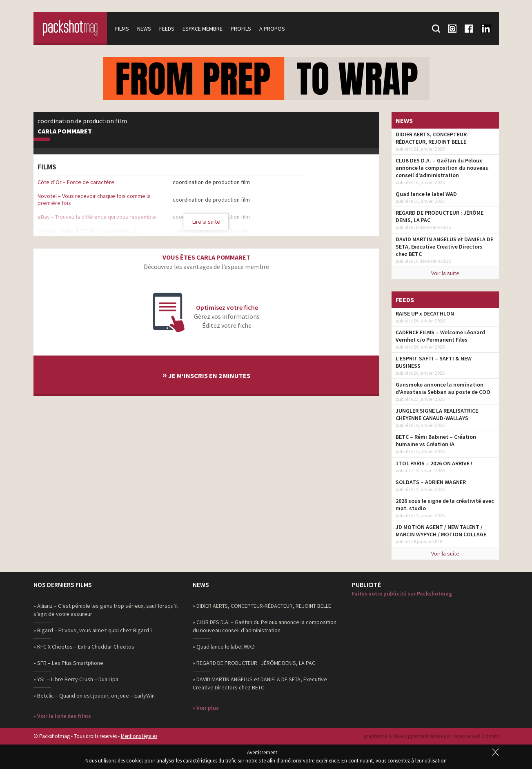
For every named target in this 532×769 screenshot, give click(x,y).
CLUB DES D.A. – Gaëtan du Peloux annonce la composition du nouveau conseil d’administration (442, 168)
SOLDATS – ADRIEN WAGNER (431, 482)
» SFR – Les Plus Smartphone (68, 663)
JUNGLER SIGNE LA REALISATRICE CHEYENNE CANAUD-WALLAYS (437, 414)
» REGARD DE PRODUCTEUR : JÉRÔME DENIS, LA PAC (254, 663)
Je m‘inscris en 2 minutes (206, 374)
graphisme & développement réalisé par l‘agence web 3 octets (431, 736)
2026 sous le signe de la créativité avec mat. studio (445, 505)
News (144, 29)
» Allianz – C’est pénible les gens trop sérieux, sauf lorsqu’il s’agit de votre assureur (106, 610)
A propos (272, 29)
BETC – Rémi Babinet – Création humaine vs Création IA (436, 440)
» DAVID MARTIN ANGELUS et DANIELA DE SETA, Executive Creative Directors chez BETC (260, 683)
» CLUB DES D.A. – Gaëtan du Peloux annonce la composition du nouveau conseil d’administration (265, 626)
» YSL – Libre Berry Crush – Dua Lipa (76, 679)
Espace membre (203, 29)
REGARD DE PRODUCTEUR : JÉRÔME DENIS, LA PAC (440, 216)
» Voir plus (206, 708)
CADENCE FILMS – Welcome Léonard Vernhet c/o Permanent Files (440, 336)
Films (122, 29)
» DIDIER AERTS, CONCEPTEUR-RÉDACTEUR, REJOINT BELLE (262, 606)
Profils (241, 29)
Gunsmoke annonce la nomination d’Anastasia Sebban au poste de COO (443, 388)
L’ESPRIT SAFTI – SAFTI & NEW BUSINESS (434, 362)
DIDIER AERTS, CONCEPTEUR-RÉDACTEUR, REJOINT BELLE (432, 138)
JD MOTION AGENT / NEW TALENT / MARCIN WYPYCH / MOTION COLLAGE (441, 531)
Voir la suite (445, 273)
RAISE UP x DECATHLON (425, 313)
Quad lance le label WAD (426, 194)
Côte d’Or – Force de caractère (76, 182)
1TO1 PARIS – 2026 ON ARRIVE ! (434, 463)
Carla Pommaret (65, 131)
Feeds (167, 29)
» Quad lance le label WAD (224, 647)
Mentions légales (139, 736)
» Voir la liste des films (62, 716)
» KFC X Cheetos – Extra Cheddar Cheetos (84, 647)
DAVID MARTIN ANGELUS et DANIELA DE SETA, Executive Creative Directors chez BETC (444, 247)
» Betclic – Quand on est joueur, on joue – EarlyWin (94, 696)
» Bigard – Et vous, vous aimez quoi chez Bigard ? (93, 630)
